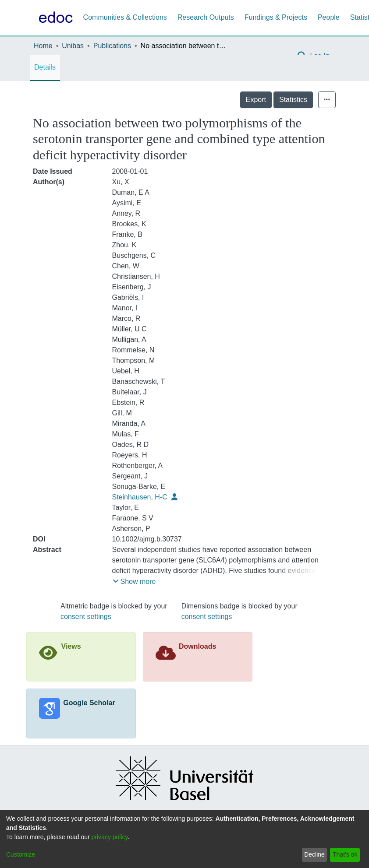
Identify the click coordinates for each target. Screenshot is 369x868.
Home (43, 46)
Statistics (293, 100)
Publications (112, 46)
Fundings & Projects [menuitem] (276, 17)
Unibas (73, 46)
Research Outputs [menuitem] (206, 17)
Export (256, 100)
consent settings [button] (86, 617)
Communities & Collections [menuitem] (125, 17)
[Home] (54, 18)
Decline (314, 854)
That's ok (345, 854)
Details (45, 67)
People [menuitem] (329, 17)
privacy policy (110, 837)
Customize (21, 854)
